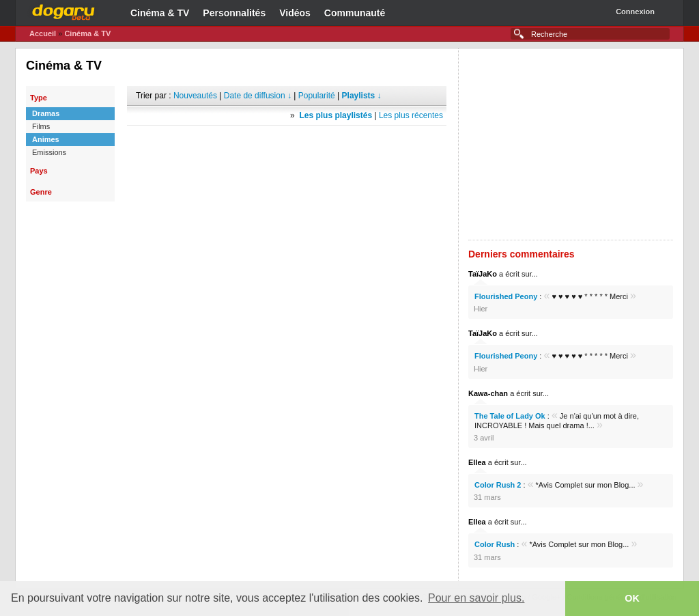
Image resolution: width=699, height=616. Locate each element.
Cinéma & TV (160, 13)
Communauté (355, 13)
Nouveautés (195, 96)
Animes (46, 139)
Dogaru (63, 10)
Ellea (477, 462)
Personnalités (234, 13)
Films (41, 126)
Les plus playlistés (336, 115)
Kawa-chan (488, 393)
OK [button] (632, 598)
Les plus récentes (411, 115)
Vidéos (295, 13)
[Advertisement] (287, 146)
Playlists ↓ (362, 96)
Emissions (49, 152)
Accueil (43, 33)
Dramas (46, 113)
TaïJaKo (483, 274)
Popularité (317, 96)
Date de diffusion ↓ (258, 96)
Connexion (635, 12)
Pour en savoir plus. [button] (476, 598)
